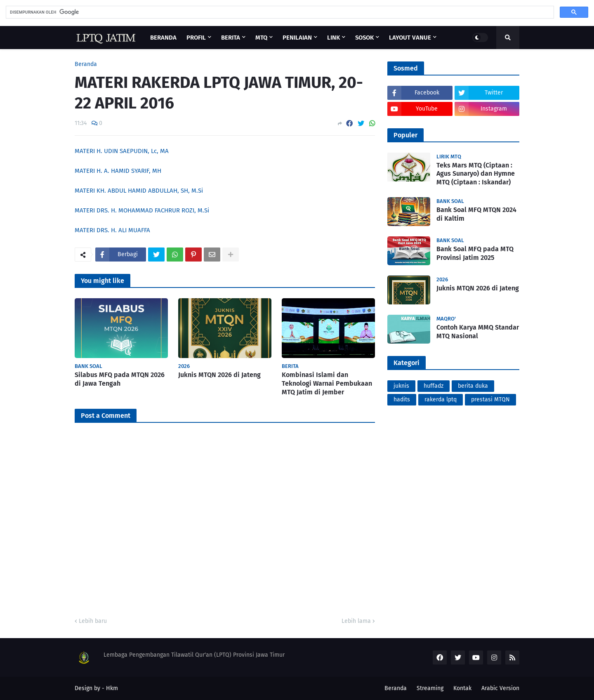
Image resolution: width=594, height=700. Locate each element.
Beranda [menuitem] (163, 38)
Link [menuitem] (334, 38)
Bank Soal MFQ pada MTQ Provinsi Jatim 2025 (475, 253)
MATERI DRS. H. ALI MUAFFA (112, 230)
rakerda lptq (441, 399)
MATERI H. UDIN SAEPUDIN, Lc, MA (122, 151)
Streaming (430, 688)
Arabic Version (500, 688)
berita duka (473, 386)
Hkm (112, 688)
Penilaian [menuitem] (297, 38)
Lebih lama (356, 621)
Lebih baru (93, 621)
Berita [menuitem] (231, 38)
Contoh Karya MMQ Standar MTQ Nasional (478, 332)
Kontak (462, 688)
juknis (401, 386)
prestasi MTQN (490, 399)
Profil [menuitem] (196, 38)
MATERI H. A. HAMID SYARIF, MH (118, 171)
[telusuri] (279, 12)
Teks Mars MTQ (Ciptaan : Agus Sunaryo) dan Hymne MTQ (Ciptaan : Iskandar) (476, 174)
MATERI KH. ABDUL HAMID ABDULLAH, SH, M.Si (139, 191)
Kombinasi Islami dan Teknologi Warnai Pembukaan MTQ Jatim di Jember (327, 383)
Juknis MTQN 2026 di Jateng (219, 375)
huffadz (434, 386)
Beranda (86, 64)
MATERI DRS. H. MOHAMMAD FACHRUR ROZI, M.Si (142, 210)
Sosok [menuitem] (364, 38)
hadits (402, 399)
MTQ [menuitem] (261, 38)
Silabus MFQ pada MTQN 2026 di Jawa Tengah (120, 379)
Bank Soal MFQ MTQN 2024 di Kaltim (476, 214)
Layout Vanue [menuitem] (410, 38)
